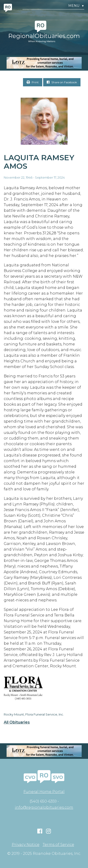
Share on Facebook (62, 82)
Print (33, 82)
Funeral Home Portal (44, 792)
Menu (76, 6)
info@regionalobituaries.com (44, 807)
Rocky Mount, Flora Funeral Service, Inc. (34, 714)
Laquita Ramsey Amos (39, 162)
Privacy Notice (26, 845)
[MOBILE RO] (44, 63)
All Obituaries (17, 722)
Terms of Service (58, 845)
